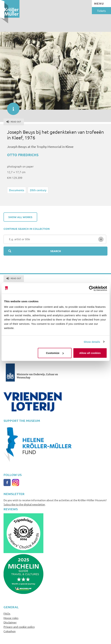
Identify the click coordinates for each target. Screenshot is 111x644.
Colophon (10, 631)
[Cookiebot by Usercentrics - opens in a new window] (91, 288)
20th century (38, 190)
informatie (12, 107)
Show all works (20, 217)
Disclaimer (10, 622)
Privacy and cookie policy (19, 627)
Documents (17, 190)
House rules (11, 618)
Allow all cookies (90, 353)
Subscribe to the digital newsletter (24, 504)
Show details (92, 342)
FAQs (7, 613)
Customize (55, 353)
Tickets (101, 11)
